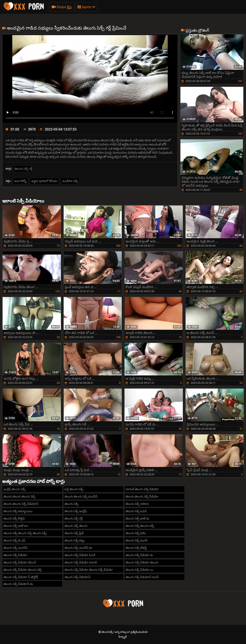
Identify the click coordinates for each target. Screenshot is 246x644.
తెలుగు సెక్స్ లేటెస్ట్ (136, 548)
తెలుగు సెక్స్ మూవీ (137, 540)
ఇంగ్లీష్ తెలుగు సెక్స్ (15, 489)
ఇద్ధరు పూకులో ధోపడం (44, 181)
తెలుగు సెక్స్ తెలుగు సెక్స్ (140, 526)
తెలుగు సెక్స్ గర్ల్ (23, 169)
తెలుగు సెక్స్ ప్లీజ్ (74, 533)
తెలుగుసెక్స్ (108, 632)
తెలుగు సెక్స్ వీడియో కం (139, 555)
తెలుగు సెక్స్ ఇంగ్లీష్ (76, 511)
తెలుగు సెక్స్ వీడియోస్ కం (18, 584)
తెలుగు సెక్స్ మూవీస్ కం (78, 548)
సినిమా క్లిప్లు (62, 7)
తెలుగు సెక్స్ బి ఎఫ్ (14, 540)
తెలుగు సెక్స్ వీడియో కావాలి (81, 562)
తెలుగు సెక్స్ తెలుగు (76, 526)
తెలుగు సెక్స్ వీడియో (15, 555)
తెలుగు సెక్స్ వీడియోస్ (78, 577)
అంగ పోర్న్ (20, 181)
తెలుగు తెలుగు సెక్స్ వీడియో (142, 496)
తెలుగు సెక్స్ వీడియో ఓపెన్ (80, 555)
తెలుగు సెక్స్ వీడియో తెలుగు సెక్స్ (23, 570)
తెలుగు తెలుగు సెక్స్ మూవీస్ (81, 496)
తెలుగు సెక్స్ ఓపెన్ (136, 511)
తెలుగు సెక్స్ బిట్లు (75, 540)
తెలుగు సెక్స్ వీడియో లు (139, 570)
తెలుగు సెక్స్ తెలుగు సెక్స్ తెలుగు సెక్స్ (25, 533)
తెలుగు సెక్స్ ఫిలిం (136, 533)
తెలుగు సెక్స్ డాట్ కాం (16, 526)
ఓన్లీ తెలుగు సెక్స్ (74, 489)
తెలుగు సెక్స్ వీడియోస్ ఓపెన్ (142, 577)
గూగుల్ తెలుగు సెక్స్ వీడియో (142, 489)
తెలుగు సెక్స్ (71, 504)
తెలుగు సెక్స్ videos (137, 504)
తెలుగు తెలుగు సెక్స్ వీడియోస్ (21, 504)
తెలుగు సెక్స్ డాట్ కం (137, 518)
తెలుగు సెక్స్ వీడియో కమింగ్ (20, 562)
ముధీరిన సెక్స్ (70, 181)
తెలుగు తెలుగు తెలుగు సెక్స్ (19, 496)
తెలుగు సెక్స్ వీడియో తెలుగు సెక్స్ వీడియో (89, 570)
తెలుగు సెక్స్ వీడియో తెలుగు (142, 562)
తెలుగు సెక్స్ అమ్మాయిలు (18, 511)
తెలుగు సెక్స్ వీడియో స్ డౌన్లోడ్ (21, 577)
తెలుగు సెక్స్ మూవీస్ (15, 548)
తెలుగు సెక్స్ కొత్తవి (14, 518)
